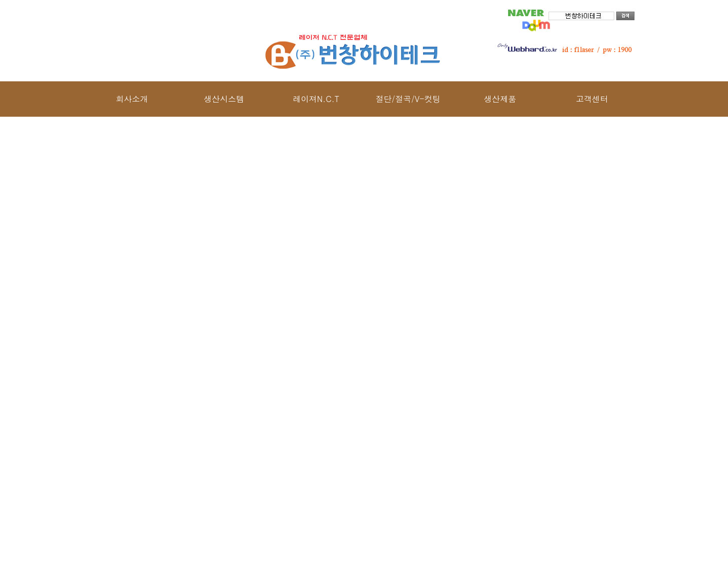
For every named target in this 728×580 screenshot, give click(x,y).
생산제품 (500, 99)
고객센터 (592, 99)
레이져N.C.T (316, 99)
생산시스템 (224, 99)
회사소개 (132, 99)
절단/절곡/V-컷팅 (408, 99)
